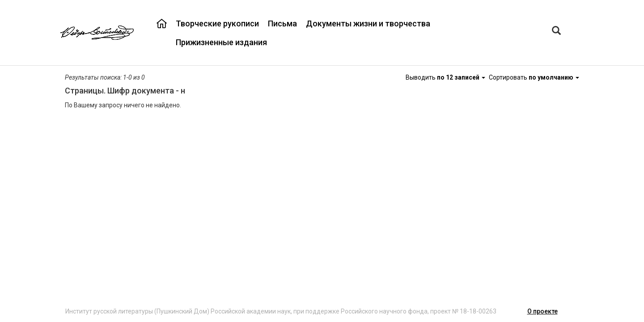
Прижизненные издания (221, 42)
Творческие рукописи (217, 23)
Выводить (446, 77)
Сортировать (534, 77)
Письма (282, 23)
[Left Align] (556, 32)
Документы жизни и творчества (368, 23)
